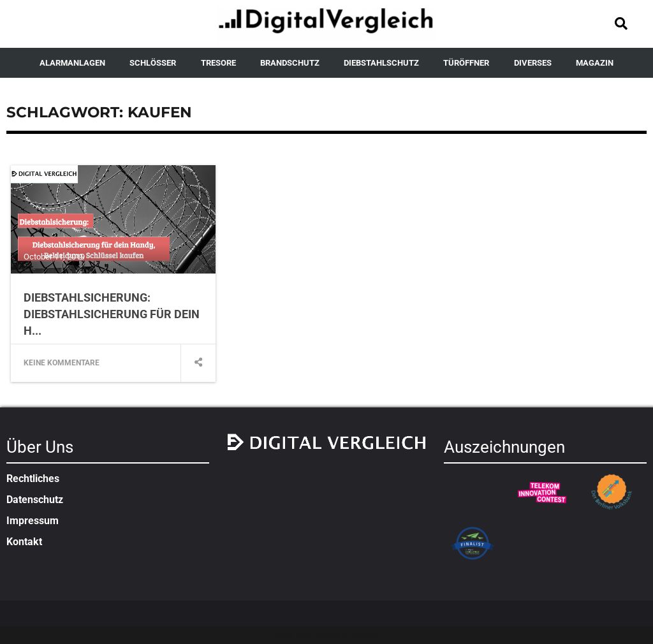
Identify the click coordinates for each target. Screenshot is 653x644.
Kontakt (24, 542)
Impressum (33, 521)
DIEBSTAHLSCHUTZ (381, 63)
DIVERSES (533, 63)
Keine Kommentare (62, 363)
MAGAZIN (595, 63)
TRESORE (218, 63)
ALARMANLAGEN (72, 63)
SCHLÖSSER (153, 63)
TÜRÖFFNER (466, 63)
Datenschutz (35, 500)
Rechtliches (33, 479)
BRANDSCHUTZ (290, 63)
